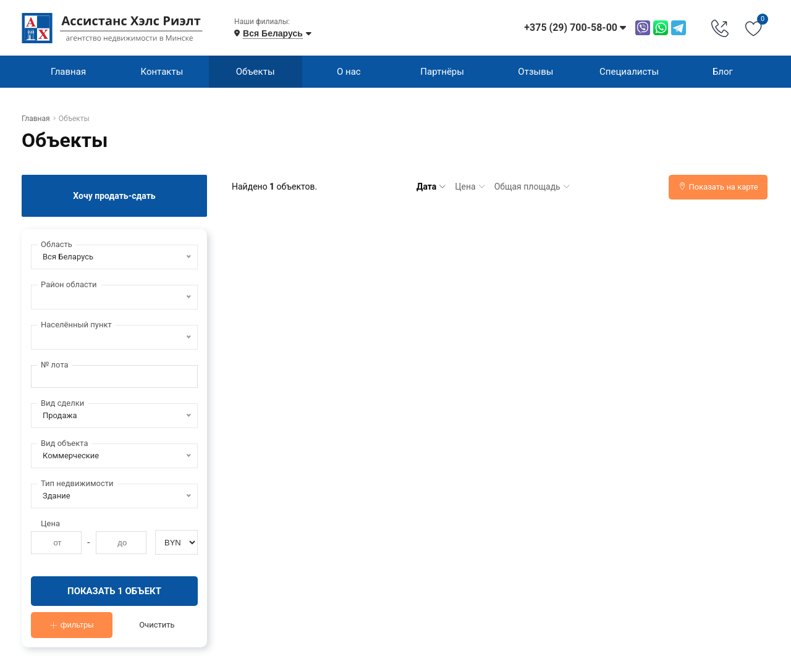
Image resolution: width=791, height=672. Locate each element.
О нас (349, 72)
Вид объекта (65, 443)
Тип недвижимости (77, 483)
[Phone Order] (720, 28)
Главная (68, 72)
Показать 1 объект (115, 591)
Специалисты (629, 72)
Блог (723, 72)
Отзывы (535, 72)
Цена (50, 523)
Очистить (157, 625)
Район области (69, 284)
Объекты (256, 72)
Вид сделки (62, 403)
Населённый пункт (76, 325)
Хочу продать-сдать (114, 196)
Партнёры (442, 72)
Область (57, 244)
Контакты (162, 72)
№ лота (55, 365)
